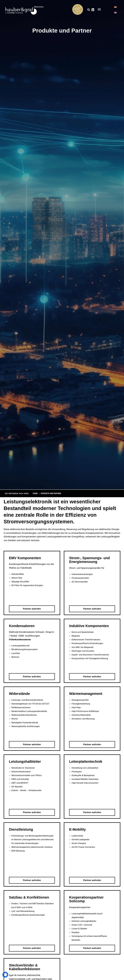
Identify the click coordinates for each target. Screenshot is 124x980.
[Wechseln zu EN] (115, 13)
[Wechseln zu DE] (115, 7)
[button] (89, 10)
